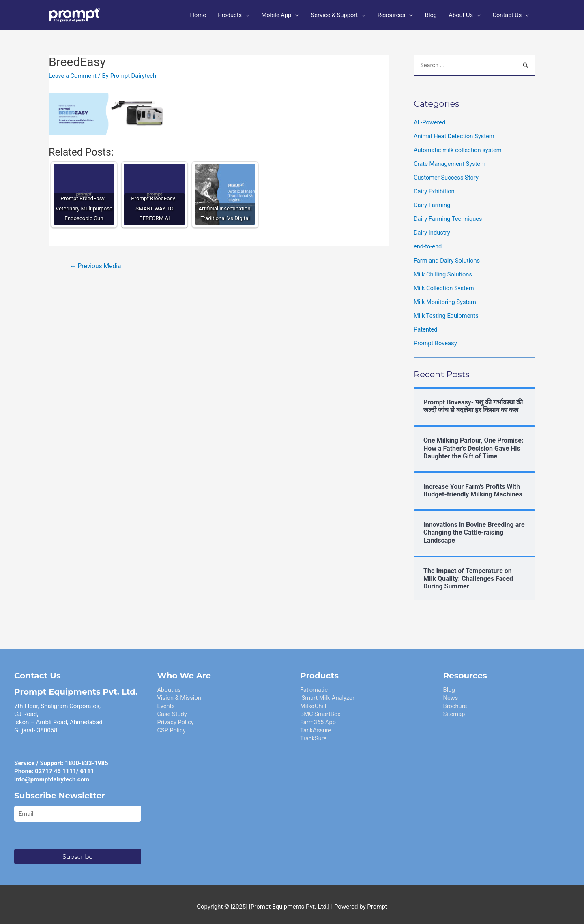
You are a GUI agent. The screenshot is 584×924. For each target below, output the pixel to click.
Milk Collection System (444, 284)
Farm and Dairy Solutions (448, 257)
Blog (449, 685)
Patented (426, 325)
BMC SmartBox (321, 709)
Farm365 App (318, 717)
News (451, 693)
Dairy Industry (432, 229)
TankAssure (316, 725)
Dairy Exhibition (435, 188)
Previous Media (96, 264)
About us (170, 685)
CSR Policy (172, 725)
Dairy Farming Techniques (449, 216)
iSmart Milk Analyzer (328, 693)
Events (166, 701)
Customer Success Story (447, 175)
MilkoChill (313, 701)
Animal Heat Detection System (455, 133)
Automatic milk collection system (459, 147)
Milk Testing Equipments (447, 311)
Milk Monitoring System (446, 297)
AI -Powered (430, 120)
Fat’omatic (314, 685)
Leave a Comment (73, 73)
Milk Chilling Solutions (443, 270)
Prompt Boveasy (436, 339)
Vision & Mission (180, 693)
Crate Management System (450, 161)
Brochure (455, 701)
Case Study (173, 709)
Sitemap (454, 709)
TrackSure (314, 734)
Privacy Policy (176, 717)
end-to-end (428, 243)
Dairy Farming (432, 202)
